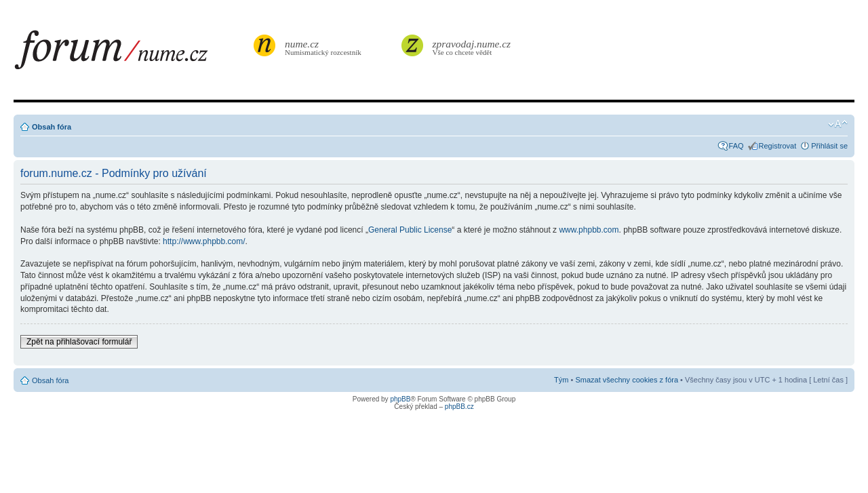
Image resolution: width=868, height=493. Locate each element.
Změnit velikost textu (838, 124)
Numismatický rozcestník (325, 47)
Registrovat (778, 146)
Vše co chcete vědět (472, 47)
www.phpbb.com (589, 230)
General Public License (410, 230)
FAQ (736, 146)
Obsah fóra (52, 127)
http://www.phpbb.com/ (204, 241)
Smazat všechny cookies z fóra (627, 380)
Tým (561, 380)
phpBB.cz (459, 407)
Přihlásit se (829, 146)
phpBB (400, 399)
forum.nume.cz (132, 54)
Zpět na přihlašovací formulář (79, 342)
